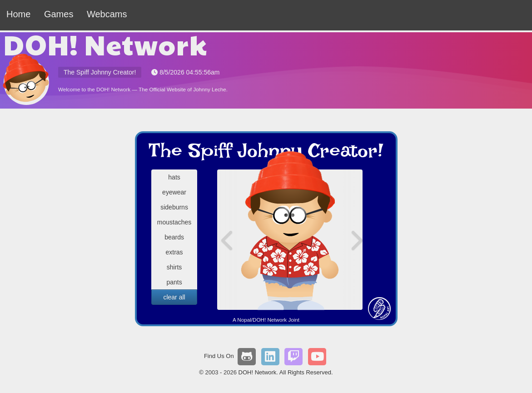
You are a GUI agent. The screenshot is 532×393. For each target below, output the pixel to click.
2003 (212, 372)
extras (174, 252)
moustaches (174, 222)
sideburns (174, 207)
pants (174, 282)
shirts (174, 267)
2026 (230, 372)
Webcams (107, 14)
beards (174, 237)
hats (174, 177)
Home (18, 14)
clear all (174, 297)
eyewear (174, 192)
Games (59, 14)
